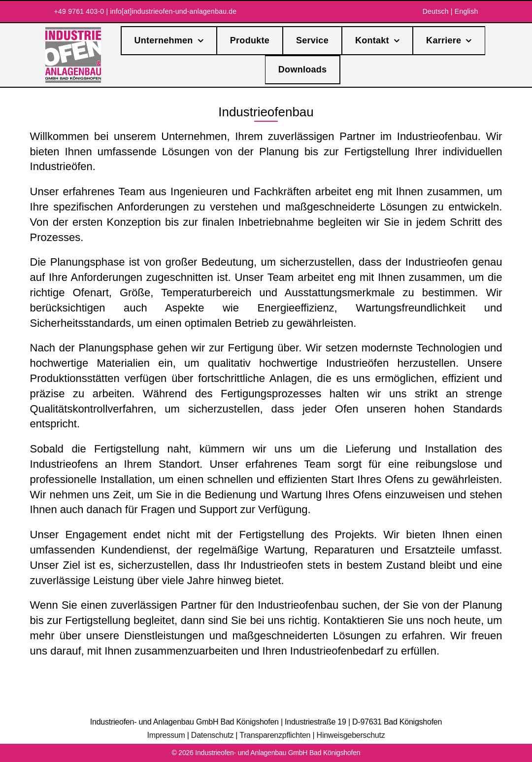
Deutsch (436, 11)
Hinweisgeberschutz (351, 735)
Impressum (166, 735)
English (466, 11)
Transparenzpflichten (275, 735)
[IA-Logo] (73, 31)
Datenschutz (212, 735)
